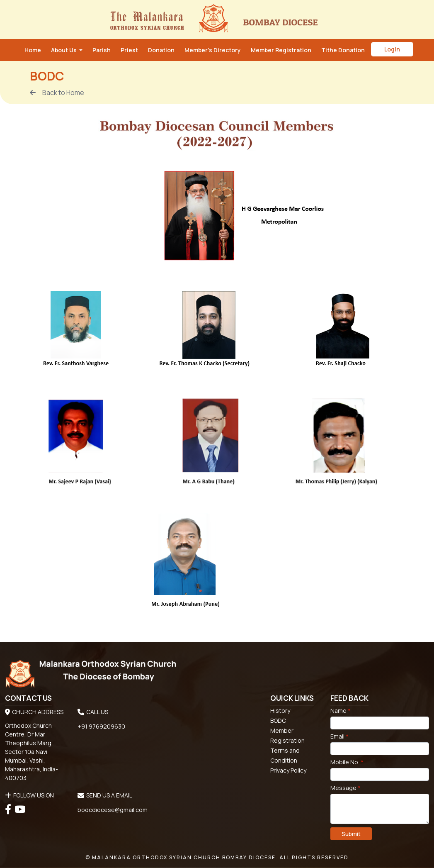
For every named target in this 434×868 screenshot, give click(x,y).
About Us (64, 50)
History (280, 711)
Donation (161, 50)
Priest (129, 50)
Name (341, 711)
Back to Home (57, 93)
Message (346, 788)
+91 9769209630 (101, 726)
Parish (102, 50)
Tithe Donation (343, 50)
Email (339, 736)
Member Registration (281, 50)
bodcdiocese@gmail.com (113, 810)
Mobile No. (347, 762)
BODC (278, 720)
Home (33, 50)
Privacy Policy (288, 770)
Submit (351, 834)
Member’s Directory (213, 50)
